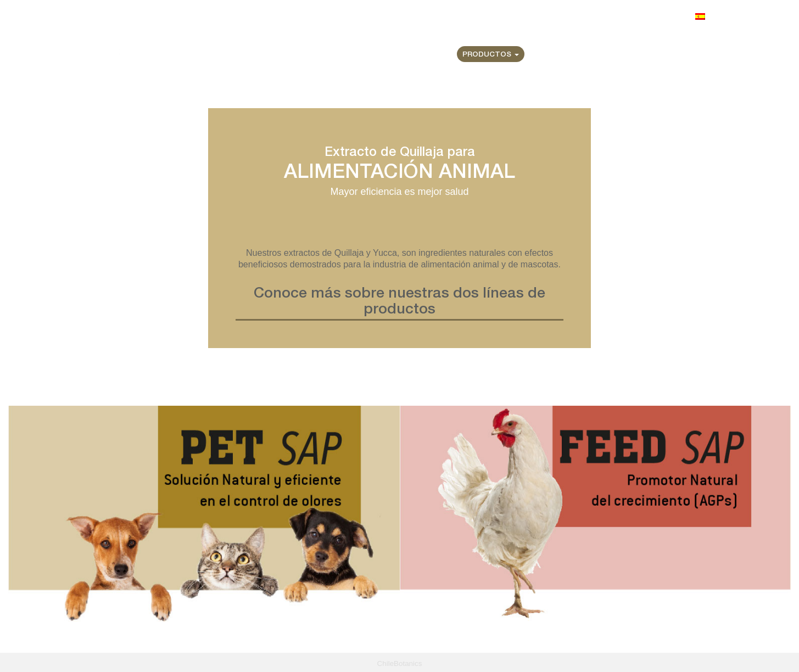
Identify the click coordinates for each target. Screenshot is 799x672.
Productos (491, 55)
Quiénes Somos (418, 55)
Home (362, 55)
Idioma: (691, 16)
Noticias (631, 55)
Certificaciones (566, 55)
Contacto (684, 55)
